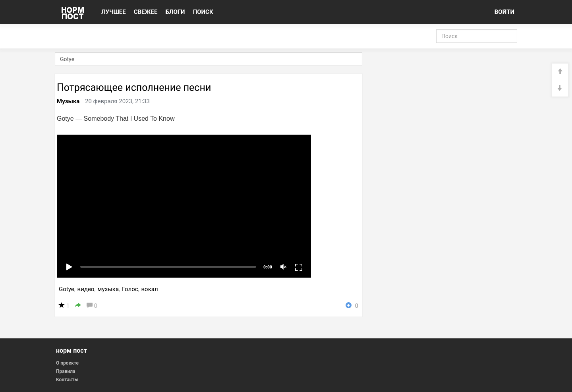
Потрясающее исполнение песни (134, 88)
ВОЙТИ (504, 12)
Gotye (67, 289)
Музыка (68, 101)
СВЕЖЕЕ (146, 12)
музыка (108, 289)
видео (86, 289)
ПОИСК (203, 12)
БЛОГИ (175, 12)
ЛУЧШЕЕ (114, 12)
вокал (150, 289)
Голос (130, 289)
